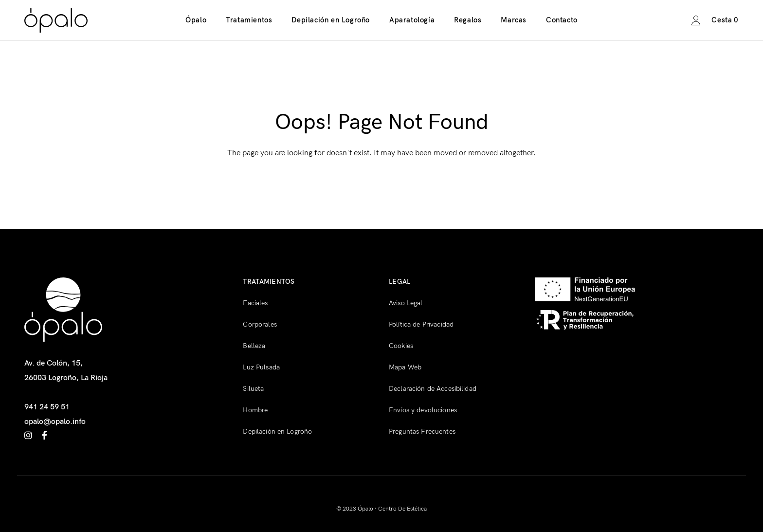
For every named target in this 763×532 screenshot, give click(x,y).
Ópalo (196, 20)
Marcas (514, 20)
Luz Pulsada (261, 367)
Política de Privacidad (421, 324)
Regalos (468, 20)
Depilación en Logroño (331, 20)
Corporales (260, 324)
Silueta (253, 389)
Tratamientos (249, 20)
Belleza (254, 346)
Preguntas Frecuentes (422, 431)
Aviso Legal (406, 303)
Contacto (562, 20)
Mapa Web (405, 367)
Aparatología (412, 20)
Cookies (401, 346)
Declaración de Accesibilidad (433, 389)
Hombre (255, 410)
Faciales (255, 303)
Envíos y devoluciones (423, 410)
